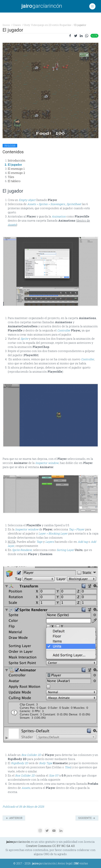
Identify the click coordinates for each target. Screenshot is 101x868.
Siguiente (87, 818)
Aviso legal (65, 863)
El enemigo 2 (16, 173)
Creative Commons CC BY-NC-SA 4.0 (50, 846)
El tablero (14, 181)
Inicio (6, 25)
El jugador (15, 165)
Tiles (11, 177)
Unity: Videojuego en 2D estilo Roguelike (48, 25)
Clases (17, 25)
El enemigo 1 (16, 169)
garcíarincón (42, 6)
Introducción (17, 160)
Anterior (14, 818)
